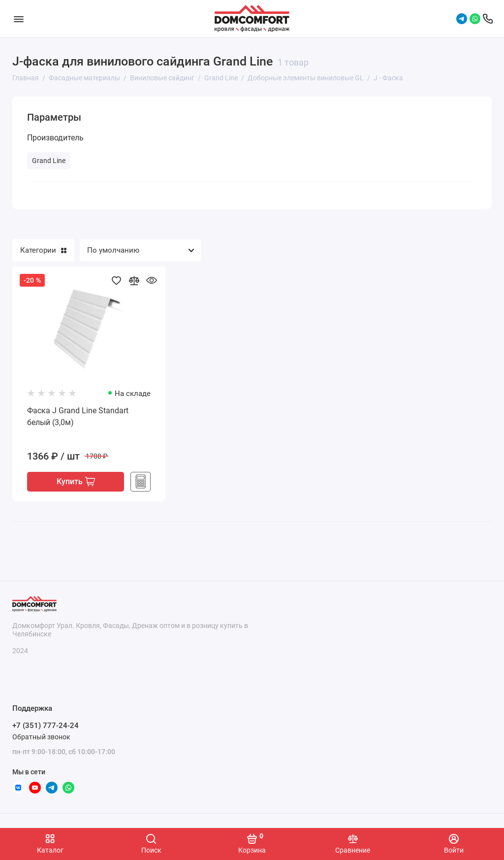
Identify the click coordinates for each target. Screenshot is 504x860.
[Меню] (18, 18)
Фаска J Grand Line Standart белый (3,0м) (78, 416)
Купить (76, 482)
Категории (43, 250)
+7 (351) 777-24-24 (46, 726)
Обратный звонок (41, 737)
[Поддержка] (488, 19)
